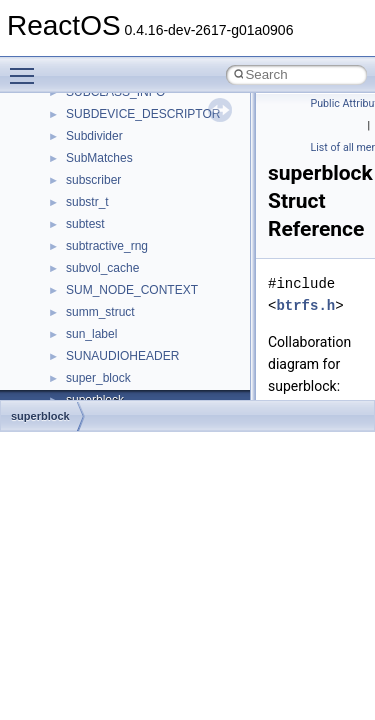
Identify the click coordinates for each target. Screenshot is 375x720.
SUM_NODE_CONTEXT (132, 290)
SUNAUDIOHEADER (122, 356)
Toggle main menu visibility (27, 67)
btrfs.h (305, 305)
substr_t (87, 202)
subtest (85, 224)
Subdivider (94, 136)
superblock (40, 416)
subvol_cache (102, 268)
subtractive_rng (107, 246)
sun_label (91, 334)
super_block (98, 378)
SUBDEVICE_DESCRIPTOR (143, 114)
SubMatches (99, 158)
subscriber (93, 180)
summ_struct (100, 312)
